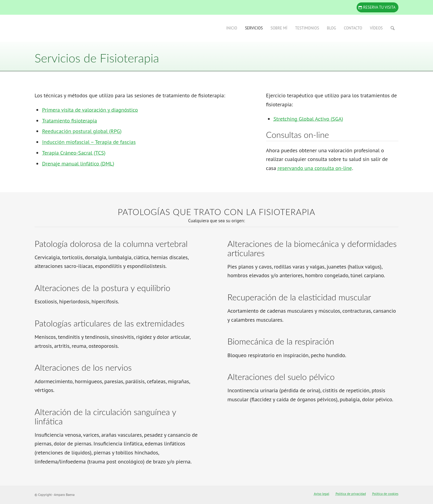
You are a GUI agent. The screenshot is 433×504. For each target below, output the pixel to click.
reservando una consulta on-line (315, 168)
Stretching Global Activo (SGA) (308, 119)
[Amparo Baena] (80, 28)
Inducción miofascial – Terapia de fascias (89, 142)
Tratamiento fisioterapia (69, 121)
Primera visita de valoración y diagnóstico (90, 110)
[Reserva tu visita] (378, 7)
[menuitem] (232, 28)
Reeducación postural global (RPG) (82, 131)
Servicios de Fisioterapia (97, 58)
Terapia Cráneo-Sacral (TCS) (74, 153)
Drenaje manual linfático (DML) (78, 164)
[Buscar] (393, 28)
